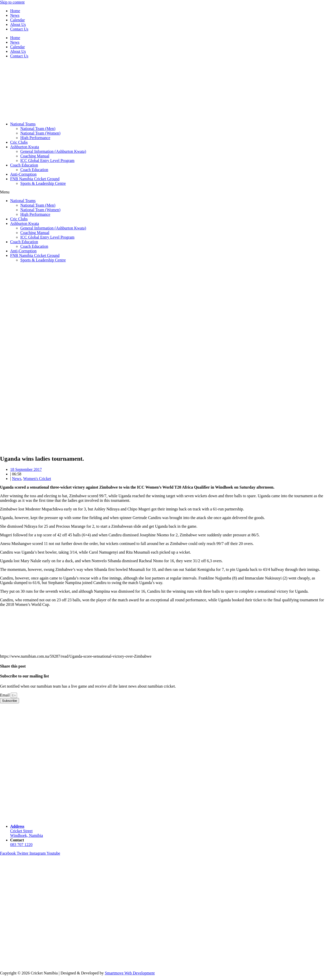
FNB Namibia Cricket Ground (35, 179)
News (15, 15)
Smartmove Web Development (130, 973)
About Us (18, 24)
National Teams (23, 124)
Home (15, 11)
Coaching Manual (35, 156)
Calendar (18, 20)
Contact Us (19, 29)
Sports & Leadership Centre (43, 183)
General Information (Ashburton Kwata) (53, 151)
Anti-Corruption (23, 174)
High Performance (35, 138)
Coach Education (24, 165)
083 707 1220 (21, 845)
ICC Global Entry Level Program (47, 161)
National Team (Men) (38, 129)
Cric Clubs (19, 142)
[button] (162, 192)
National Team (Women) (40, 133)
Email (5, 695)
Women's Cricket (37, 479)
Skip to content (12, 2)
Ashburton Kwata (25, 147)
